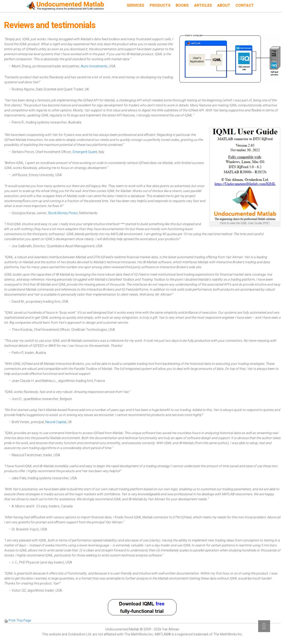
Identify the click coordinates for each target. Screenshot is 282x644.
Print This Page (20, 621)
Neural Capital (56, 422)
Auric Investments (94, 66)
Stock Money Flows (63, 213)
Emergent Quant (85, 152)
